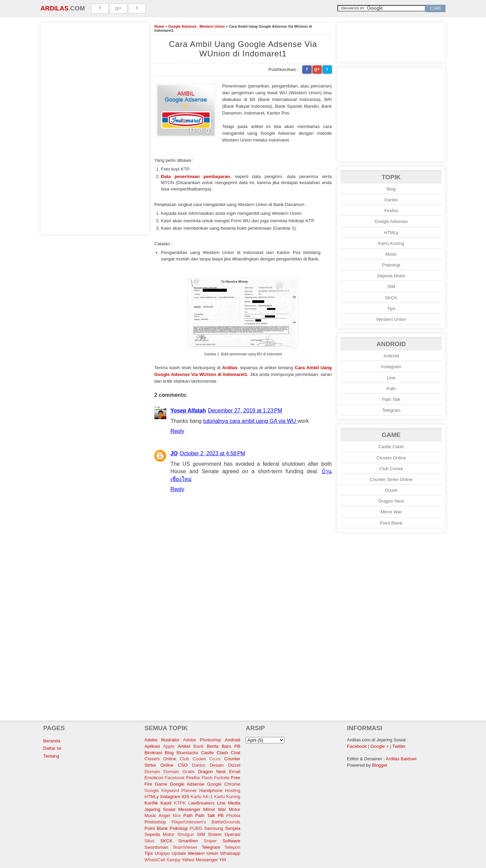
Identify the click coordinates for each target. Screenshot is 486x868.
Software (231, 841)
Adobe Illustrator (162, 740)
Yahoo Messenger (200, 860)
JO (174, 453)
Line (391, 378)
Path (391, 389)
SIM (391, 287)
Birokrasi (153, 753)
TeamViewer (185, 847)
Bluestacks (187, 753)
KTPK (180, 803)
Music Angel (157, 815)
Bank (198, 746)
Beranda (52, 741)
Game (161, 784)
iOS (185, 797)
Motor (391, 254)
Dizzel (391, 490)
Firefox (391, 211)
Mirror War (391, 512)
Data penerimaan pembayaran (195, 176)
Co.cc (215, 759)
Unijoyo (162, 853)
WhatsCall (155, 860)
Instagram (391, 367)
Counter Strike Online (391, 479)
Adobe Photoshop (202, 740)
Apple (169, 746)
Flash (207, 778)
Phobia (234, 815)
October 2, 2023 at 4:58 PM (212, 453)
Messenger (189, 809)
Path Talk (391, 399)
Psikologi (391, 265)
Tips (391, 309)
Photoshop (155, 822)
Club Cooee (391, 469)
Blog (391, 189)
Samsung (214, 828)
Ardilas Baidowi (401, 759)
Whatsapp (230, 853)
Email (235, 772)
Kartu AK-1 (202, 797)
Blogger (380, 765)
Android (391, 356)
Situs (150, 841)
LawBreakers (201, 803)
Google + (379, 746)
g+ (118, 8)
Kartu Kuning (391, 243)
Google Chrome (224, 784)
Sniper (210, 841)
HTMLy (391, 233)
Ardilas (55, 8)
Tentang (51, 756)
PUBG (196, 828)
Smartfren (188, 841)
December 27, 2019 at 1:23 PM (245, 411)
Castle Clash (391, 447)
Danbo (391, 200)
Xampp (173, 860)
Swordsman (156, 847)
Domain (152, 772)
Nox (177, 815)
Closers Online (391, 458)
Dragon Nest (391, 501)
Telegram (391, 410)
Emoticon (154, 778)
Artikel (184, 746)
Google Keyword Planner (171, 790)
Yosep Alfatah (188, 411)
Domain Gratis (179, 772)
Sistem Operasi (224, 834)
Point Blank (391, 523)
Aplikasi (152, 746)
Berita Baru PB (224, 746)
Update (179, 853)
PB (221, 815)
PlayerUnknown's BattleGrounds (206, 822)
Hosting (233, 790)
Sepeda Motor (391, 276)
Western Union (212, 26)
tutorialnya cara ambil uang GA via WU (250, 421)
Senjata (233, 828)
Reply (177, 431)
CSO (183, 765)
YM (222, 860)
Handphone (211, 790)
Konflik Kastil (158, 803)
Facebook (175, 778)
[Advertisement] (95, 127)
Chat (236, 753)
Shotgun (186, 834)
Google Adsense (182, 26)
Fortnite (222, 778)
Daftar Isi (52, 748)
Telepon (232, 847)
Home (159, 26)
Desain (217, 765)
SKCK (391, 298)
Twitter (399, 746)
